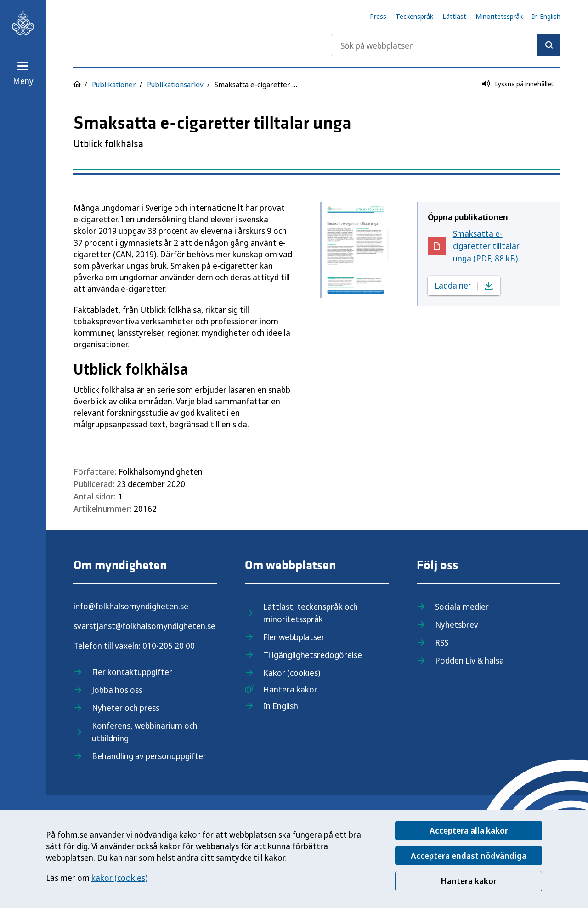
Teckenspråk (414, 16)
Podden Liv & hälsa (469, 660)
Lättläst (454, 16)
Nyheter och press (126, 708)
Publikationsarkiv (175, 85)
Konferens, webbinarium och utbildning (145, 732)
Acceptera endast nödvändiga (469, 856)
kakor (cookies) (119, 878)
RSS (442, 642)
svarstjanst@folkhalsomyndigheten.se (144, 626)
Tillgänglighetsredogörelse (313, 655)
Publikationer (114, 85)
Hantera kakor (469, 881)
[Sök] (549, 45)
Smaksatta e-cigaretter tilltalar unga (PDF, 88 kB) (492, 246)
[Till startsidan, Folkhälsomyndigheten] (23, 23)
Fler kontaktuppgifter (132, 672)
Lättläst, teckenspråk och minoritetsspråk (311, 613)
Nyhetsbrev (457, 624)
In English (546, 16)
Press (378, 16)
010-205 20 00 (169, 646)
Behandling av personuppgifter (149, 756)
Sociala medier (462, 607)
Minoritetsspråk (499, 16)
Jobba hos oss (117, 690)
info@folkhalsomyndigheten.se (131, 606)
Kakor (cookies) (292, 673)
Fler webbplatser (294, 637)
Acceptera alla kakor (469, 830)
